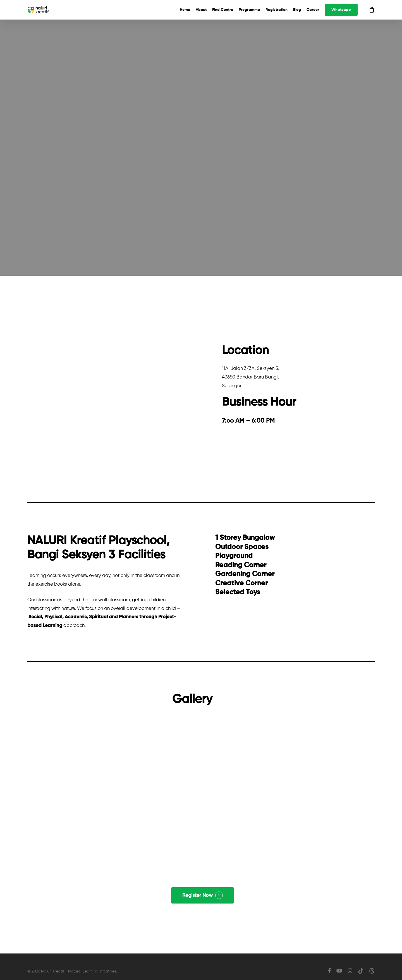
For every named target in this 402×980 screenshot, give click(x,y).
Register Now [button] (198, 895)
